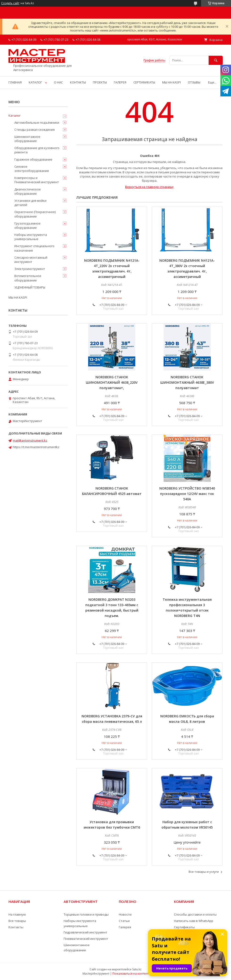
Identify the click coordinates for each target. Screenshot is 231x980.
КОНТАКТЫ (78, 82)
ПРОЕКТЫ (100, 82)
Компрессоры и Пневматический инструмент (37, 180)
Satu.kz (137, 969)
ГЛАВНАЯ (15, 82)
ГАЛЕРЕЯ (120, 82)
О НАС (58, 82)
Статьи (124, 921)
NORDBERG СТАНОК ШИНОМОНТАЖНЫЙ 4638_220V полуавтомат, (112, 382)
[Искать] (216, 60)
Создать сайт (10, 3)
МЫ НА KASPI (171, 82)
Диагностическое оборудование (28, 191)
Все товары (17, 921)
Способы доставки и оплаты (195, 914)
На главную (17, 914)
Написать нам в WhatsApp (194, 921)
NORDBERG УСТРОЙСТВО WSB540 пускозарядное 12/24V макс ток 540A (187, 494)
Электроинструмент (30, 269)
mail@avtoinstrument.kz (30, 440)
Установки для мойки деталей (30, 203)
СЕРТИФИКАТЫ (144, 82)
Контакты (16, 927)
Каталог (14, 115)
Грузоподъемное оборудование (27, 225)
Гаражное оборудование (33, 159)
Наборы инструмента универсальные (31, 237)
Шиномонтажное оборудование (27, 139)
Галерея (125, 927)
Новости (125, 914)
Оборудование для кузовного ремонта (37, 150)
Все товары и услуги (204, 872)
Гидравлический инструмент (85, 932)
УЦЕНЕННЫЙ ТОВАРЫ (30, 287)
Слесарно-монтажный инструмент (31, 260)
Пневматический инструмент (86, 939)
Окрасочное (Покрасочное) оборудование (35, 214)
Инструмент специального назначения (34, 248)
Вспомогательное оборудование (28, 278)
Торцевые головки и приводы (86, 914)
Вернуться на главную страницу (149, 187)
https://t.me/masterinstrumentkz (36, 447)
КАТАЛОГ (35, 82)
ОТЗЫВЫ (194, 82)
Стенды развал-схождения (35, 130)
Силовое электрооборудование (32, 169)
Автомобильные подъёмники (37, 122)
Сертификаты (184, 927)
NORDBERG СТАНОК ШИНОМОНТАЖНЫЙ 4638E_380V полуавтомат (187, 382)
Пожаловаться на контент (130, 974)
